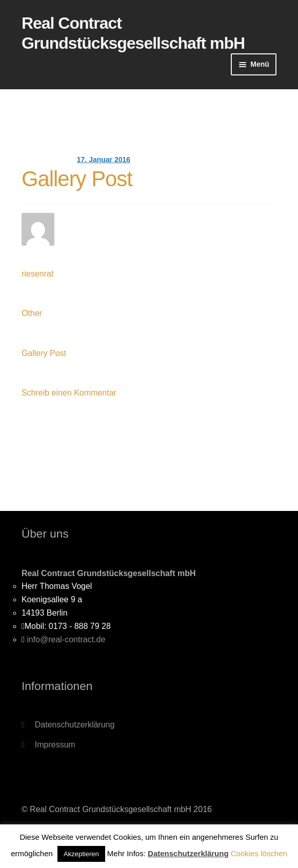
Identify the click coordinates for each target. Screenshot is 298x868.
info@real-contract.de (66, 639)
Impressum (55, 745)
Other (32, 313)
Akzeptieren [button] (81, 854)
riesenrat (37, 274)
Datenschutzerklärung (75, 725)
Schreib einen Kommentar (69, 393)
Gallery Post (77, 179)
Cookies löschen (259, 853)
